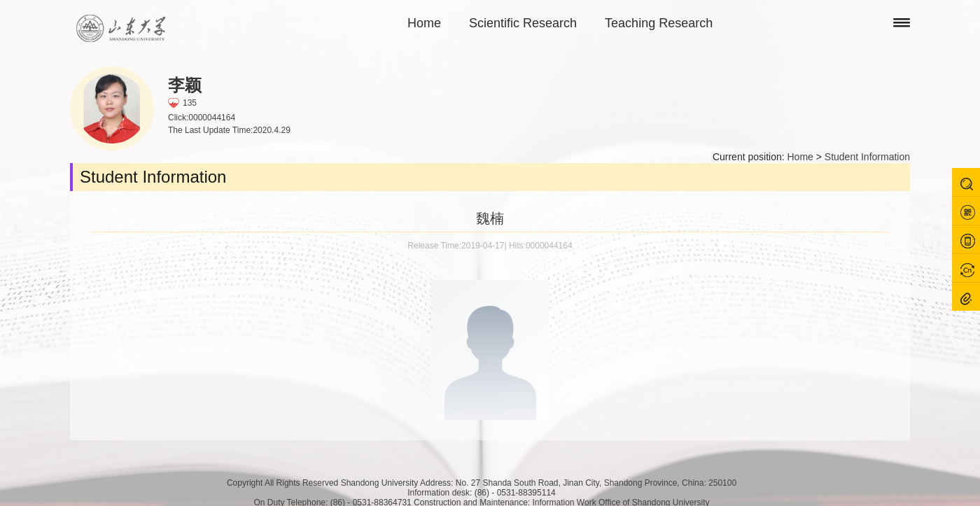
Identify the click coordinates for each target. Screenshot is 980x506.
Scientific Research (523, 23)
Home (424, 23)
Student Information (867, 157)
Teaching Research (659, 23)
